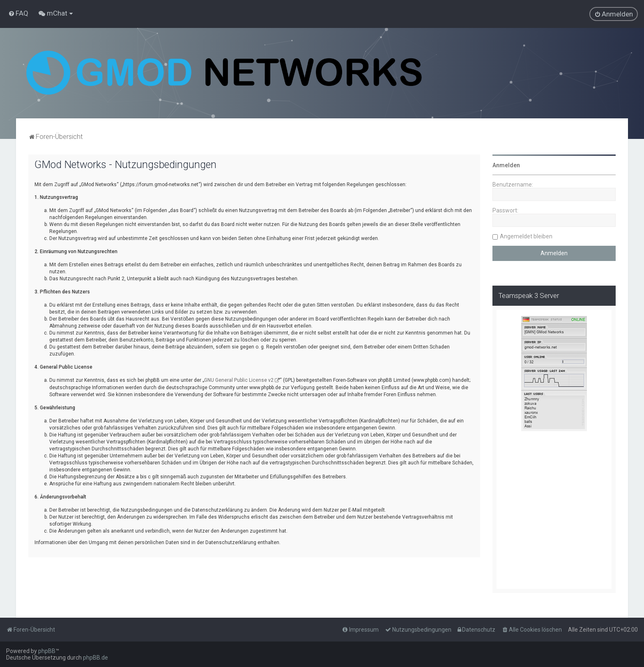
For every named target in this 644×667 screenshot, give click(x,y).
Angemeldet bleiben (526, 236)
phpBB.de (95, 658)
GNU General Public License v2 (239, 380)
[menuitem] (18, 13)
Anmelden (506, 165)
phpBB (47, 651)
